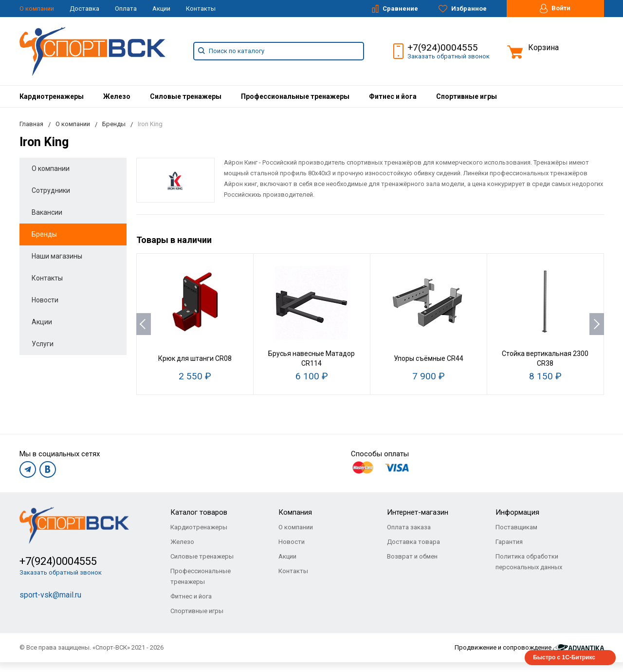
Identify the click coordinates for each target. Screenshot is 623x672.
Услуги (43, 344)
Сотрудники (51, 190)
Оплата (126, 9)
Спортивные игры (467, 96)
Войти (555, 9)
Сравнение (395, 9)
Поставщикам (516, 527)
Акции (161, 9)
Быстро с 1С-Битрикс (564, 657)
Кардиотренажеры (52, 96)
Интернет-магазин (418, 512)
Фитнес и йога (393, 96)
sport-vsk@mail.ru (50, 595)
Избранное (463, 9)
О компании (37, 9)
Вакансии (47, 212)
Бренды (44, 234)
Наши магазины (57, 256)
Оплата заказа (409, 527)
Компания (295, 512)
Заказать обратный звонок (449, 56)
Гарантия (509, 542)
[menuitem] (52, 96)
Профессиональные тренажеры (295, 96)
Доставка (84, 9)
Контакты (201, 9)
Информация (517, 512)
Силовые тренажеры (186, 96)
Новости (45, 300)
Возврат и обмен (412, 556)
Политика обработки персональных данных (529, 562)
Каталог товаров (199, 512)
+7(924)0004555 (443, 47)
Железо (117, 96)
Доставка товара (413, 542)
